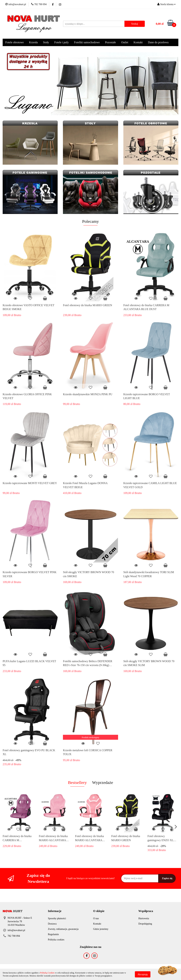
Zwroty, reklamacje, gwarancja (63, 929)
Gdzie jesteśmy (101, 929)
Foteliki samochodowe (87, 42)
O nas (96, 918)
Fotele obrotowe (14, 42)
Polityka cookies (56, 940)
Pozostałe (110, 42)
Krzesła (33, 42)
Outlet (125, 42)
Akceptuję (143, 974)
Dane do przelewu (158, 42)
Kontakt (138, 42)
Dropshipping (145, 924)
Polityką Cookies (47, 973)
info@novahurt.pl (16, 930)
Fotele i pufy (62, 42)
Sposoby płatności (57, 918)
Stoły (46, 42)
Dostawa (52, 924)
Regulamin (53, 934)
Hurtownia (144, 918)
